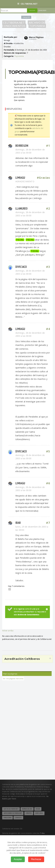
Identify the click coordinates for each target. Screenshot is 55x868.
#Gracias (43, 178)
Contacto (18, 818)
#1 (48, 146)
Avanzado (42, 10)
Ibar (18, 523)
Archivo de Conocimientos (24, 24)
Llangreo (22, 208)
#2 (48, 209)
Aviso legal (39, 813)
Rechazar (36, 859)
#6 (48, 483)
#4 (48, 329)
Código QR (26, 17)
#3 (48, 267)
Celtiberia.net (27, 4)
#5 (48, 451)
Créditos (29, 813)
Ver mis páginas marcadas (13, 678)
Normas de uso (27, 809)
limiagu (20, 178)
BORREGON (22, 146)
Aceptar (18, 859)
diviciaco (21, 267)
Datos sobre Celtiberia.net (13, 813)
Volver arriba (8, 631)
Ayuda (38, 809)
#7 (48, 523)
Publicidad (7, 818)
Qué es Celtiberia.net (11, 809)
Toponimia (37, 26)
